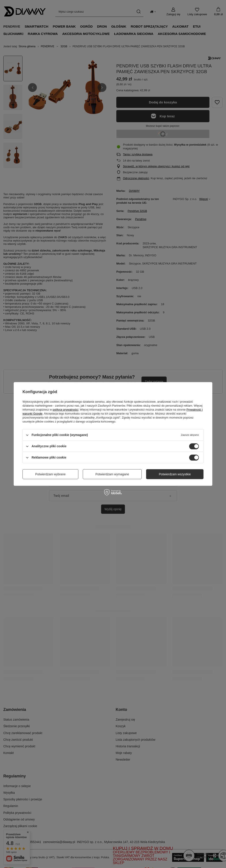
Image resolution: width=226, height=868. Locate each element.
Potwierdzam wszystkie (175, 474)
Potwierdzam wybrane (51, 474)
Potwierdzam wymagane (112, 474)
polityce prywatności (66, 410)
